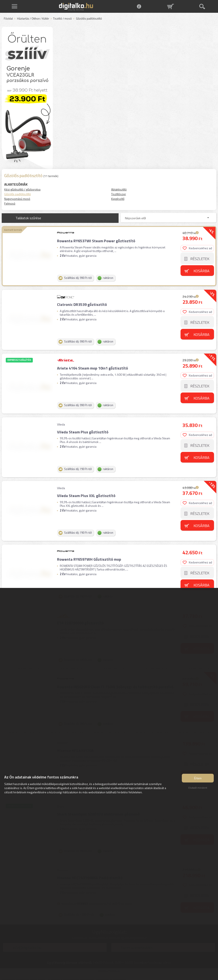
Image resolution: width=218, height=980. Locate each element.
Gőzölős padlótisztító (18, 194)
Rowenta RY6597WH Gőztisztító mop (89, 557)
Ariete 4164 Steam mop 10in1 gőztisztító (92, 367)
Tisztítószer (119, 194)
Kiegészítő (118, 199)
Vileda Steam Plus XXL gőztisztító (86, 494)
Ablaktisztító (119, 189)
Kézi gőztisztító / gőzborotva (22, 189)
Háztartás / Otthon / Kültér (33, 19)
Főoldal (8, 19)
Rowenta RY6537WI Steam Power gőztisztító (96, 241)
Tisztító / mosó (62, 19)
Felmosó (10, 203)
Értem (198, 779)
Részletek (200, 259)
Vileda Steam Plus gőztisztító (82, 430)
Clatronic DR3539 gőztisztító (82, 304)
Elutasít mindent (198, 788)
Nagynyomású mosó (17, 199)
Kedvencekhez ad (198, 248)
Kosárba (202, 271)
